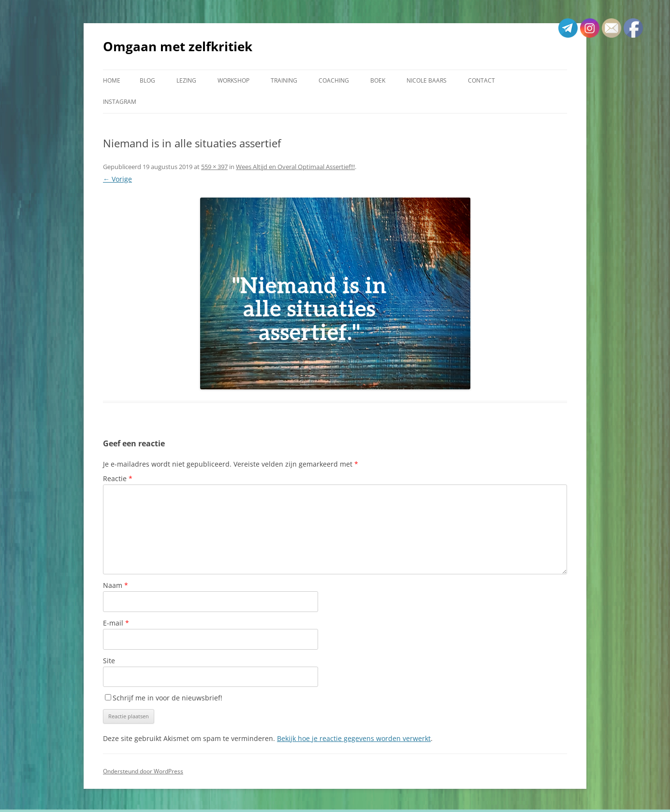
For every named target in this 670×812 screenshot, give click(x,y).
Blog (147, 80)
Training (284, 80)
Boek (378, 80)
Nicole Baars (427, 80)
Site (109, 661)
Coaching (334, 80)
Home (112, 80)
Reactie (118, 478)
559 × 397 (214, 167)
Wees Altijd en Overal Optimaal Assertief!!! (295, 167)
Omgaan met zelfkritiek (178, 46)
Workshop (233, 80)
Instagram (120, 102)
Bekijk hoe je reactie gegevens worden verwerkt (354, 738)
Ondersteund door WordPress (143, 771)
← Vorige (117, 179)
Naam (116, 585)
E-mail (116, 623)
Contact (481, 80)
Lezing (186, 80)
